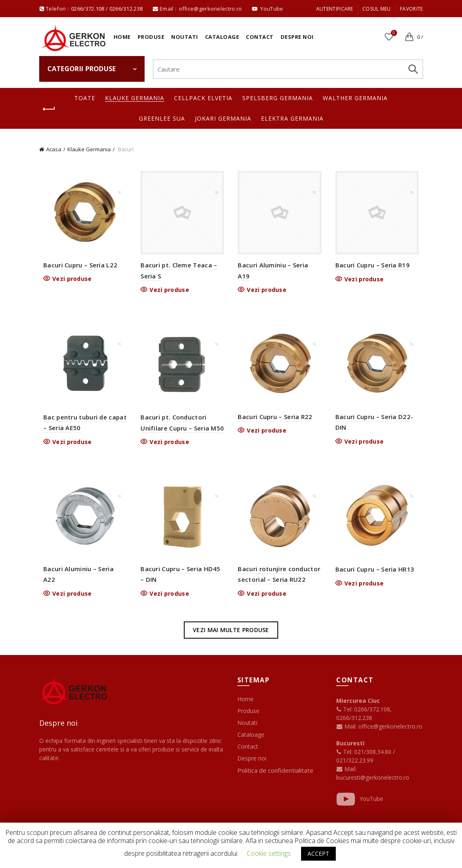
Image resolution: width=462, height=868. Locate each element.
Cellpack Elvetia (203, 98)
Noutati (185, 37)
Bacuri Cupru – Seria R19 (374, 267)
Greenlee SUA (162, 118)
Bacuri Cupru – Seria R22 (275, 420)
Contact (260, 37)
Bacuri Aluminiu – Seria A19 (280, 267)
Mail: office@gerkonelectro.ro (379, 732)
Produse (151, 37)
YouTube (360, 804)
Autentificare (335, 9)
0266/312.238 (127, 9)
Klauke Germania (135, 98)
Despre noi (297, 37)
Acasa (54, 149)
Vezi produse (69, 280)
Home (122, 37)
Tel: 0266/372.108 (363, 714)
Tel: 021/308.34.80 (365, 757)
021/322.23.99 (355, 766)
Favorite (411, 9)
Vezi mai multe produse (231, 635)
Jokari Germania (223, 118)
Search (413, 69)
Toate (85, 98)
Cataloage (222, 37)
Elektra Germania (292, 118)
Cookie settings (269, 853)
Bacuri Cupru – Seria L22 (77, 267)
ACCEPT (318, 853)
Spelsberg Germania (278, 98)
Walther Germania (355, 98)
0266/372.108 (88, 9)
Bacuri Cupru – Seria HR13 (377, 574)
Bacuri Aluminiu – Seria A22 (82, 574)
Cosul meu (377, 9)
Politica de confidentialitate (275, 776)
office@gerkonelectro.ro (211, 9)
